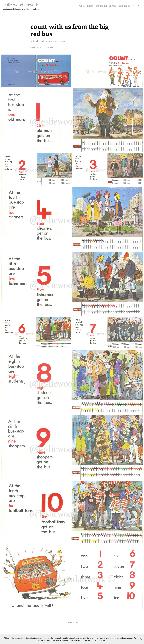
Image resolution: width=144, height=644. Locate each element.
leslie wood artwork (20, 5)
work (82, 6)
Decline (102, 640)
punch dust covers (106, 6)
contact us (124, 6)
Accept (95, 640)
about (90, 6)
